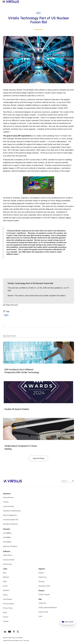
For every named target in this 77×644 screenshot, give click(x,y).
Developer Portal (44, 586)
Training (6, 502)
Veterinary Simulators (10, 546)
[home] (10, 1)
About (5, 612)
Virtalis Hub (42, 603)
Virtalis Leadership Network (48, 608)
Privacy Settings (8, 604)
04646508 (20, 638)
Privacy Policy (8, 608)
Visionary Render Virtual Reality (21, 90)
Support (41, 573)
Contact (6, 621)
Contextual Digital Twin (11, 520)
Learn (40, 616)
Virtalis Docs (43, 577)
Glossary (42, 582)
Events (5, 586)
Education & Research (10, 524)
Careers (6, 617)
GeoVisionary (8, 564)
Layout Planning (8, 506)
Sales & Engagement (10, 515)
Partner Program (44, 595)
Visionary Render (9, 560)
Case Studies (7, 599)
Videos (5, 595)
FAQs (5, 582)
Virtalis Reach (8, 555)
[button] (74, 1)
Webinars (6, 577)
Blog (5, 573)
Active (7, 533)
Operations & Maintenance (12, 511)
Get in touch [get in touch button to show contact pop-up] (69, 622)
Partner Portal (43, 612)
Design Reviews (8, 497)
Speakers (6, 590)
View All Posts (39, 458)
